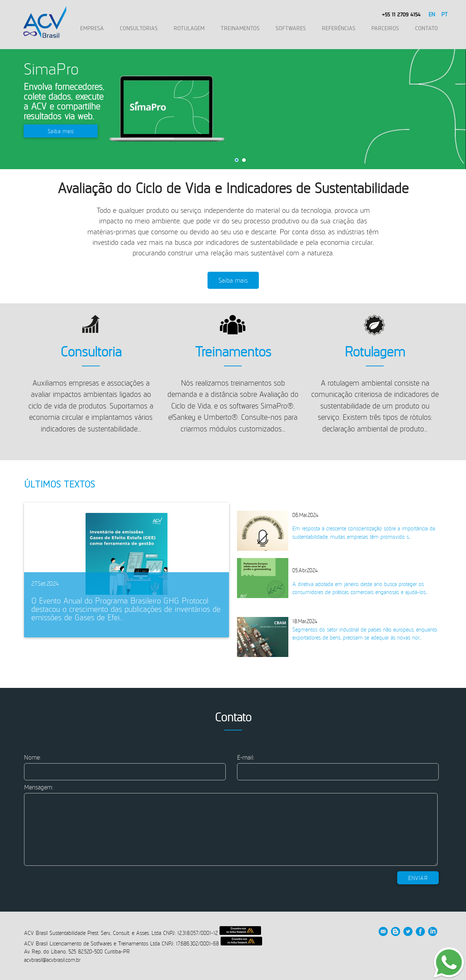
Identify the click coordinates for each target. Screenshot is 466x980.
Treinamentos (233, 351)
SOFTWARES (291, 28)
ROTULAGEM (189, 28)
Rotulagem (375, 351)
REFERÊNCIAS (339, 28)
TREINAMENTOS (240, 28)
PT (444, 14)
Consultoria (91, 351)
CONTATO (426, 28)
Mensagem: (38, 787)
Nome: (32, 757)
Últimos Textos (60, 484)
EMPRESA (92, 28)
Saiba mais (61, 131)
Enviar (418, 878)
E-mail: (245, 757)
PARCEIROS (385, 28)
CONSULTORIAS (139, 28)
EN (431, 14)
